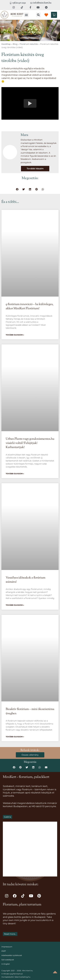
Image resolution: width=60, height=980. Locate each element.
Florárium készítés (29, 44)
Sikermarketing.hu (22, 977)
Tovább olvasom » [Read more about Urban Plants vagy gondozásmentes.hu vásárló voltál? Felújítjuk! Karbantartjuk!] (15, 474)
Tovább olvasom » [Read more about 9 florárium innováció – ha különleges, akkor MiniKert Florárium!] (15, 335)
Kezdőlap (6, 44)
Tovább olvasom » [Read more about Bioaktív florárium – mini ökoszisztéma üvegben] (15, 737)
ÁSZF (4, 951)
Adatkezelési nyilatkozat (12, 955)
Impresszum (7, 947)
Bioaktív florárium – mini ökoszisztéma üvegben (30, 711)
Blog (15, 44)
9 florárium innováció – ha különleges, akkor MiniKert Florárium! (30, 306)
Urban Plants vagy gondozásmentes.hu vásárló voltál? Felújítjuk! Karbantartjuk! (30, 443)
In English (6, 964)
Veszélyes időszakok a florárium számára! (26, 580)
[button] (26, 15)
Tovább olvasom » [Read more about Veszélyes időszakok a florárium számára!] (15, 605)
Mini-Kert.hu (27, 971)
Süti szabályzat (8, 960)
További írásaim (35, 169)
